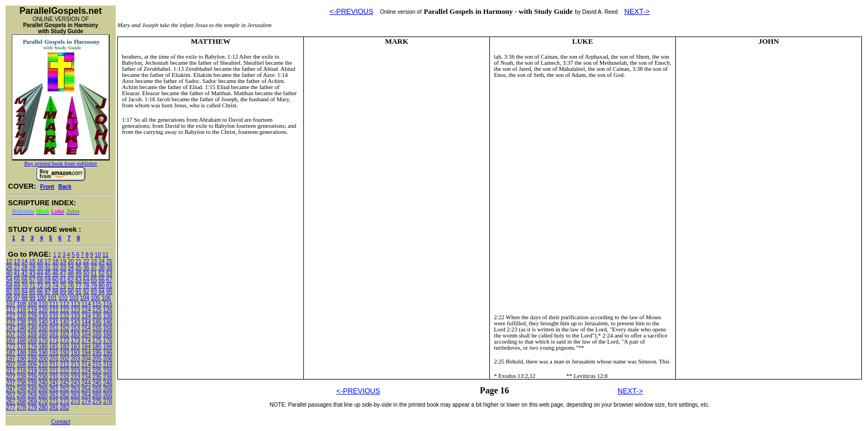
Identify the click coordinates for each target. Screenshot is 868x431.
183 (76, 347)
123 (76, 310)
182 (64, 347)
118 (21, 310)
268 (21, 401)
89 (63, 292)
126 (108, 310)
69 (17, 286)
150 (43, 328)
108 (21, 304)
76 (71, 286)
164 (86, 334)
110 (43, 304)
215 (97, 365)
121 (54, 310)
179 (32, 347)
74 (55, 286)
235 (97, 377)
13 (17, 261)
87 (48, 292)
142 (64, 322)
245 (97, 383)
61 (63, 280)
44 (40, 274)
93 (94, 292)
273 (76, 401)
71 (32, 286)
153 (76, 328)
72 (40, 286)
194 (86, 353)
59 (48, 280)
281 (54, 407)
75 (63, 286)
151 (54, 328)
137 (11, 322)
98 (25, 298)
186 (108, 347)
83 (17, 292)
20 (71, 261)
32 (55, 268)
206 (108, 359)
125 (97, 310)
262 (64, 395)
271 (54, 401)
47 (63, 274)
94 (102, 292)
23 (94, 261)
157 (11, 334)
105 (95, 298)
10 (98, 255)
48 (71, 274)
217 (11, 371)
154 (86, 328)
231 (54, 377)
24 (102, 261)
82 (9, 292)
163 (76, 334)
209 (32, 365)
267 (11, 401)
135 (97, 316)
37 (94, 268)
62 (71, 280)
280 (43, 407)
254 (86, 389)
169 (32, 341)
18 (55, 261)
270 (43, 401)
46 (55, 274)
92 (86, 292)
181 (54, 347)
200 (43, 359)
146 (108, 322)
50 (86, 274)
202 (64, 359)
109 (32, 304)
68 (9, 286)
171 (54, 341)
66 (102, 280)
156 (108, 328)
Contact (60, 422)
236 (108, 377)
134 (86, 316)
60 (55, 280)
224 (86, 371)
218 (21, 371)
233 (76, 377)
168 (21, 341)
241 (54, 383)
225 (97, 371)
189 (32, 353)
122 (64, 310)
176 (108, 341)
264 (86, 395)
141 (54, 322)
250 (43, 389)
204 (86, 359)
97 (17, 298)
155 (97, 328)
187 (11, 353)
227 (11, 377)
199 (32, 359)
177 (11, 347)
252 (64, 389)
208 (21, 365)
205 (97, 359)
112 (64, 304)
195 (97, 353)
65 (94, 280)
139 (32, 322)
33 (63, 268)
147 (11, 328)
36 (86, 268)
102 (63, 298)
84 (25, 292)
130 (43, 316)
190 (43, 353)
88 (55, 292)
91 (78, 292)
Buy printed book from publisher (61, 163)
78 (86, 286)
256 (108, 389)
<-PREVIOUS (351, 11)
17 (48, 261)
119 (32, 310)
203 (76, 359)
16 (40, 261)
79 (94, 286)
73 (48, 286)
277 (11, 407)
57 (32, 280)
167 (11, 341)
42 (25, 274)
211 (54, 365)
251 (54, 389)
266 (108, 395)
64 (86, 280)
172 (64, 341)
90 (71, 292)
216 (108, 365)
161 (54, 334)
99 (32, 298)
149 (32, 328)
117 (11, 310)
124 (86, 310)
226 (108, 371)
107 (11, 304)
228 (21, 377)
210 (43, 365)
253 (76, 389)
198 (21, 359)
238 (21, 383)
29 (32, 268)
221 (54, 371)
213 (76, 365)
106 (106, 298)
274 (86, 401)
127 (11, 316)
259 (32, 395)
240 (43, 383)
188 (21, 353)
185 (97, 347)
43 (32, 274)
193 (76, 353)
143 (76, 322)
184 (86, 347)
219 (32, 371)
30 (40, 268)
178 (21, 347)
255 (97, 389)
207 (11, 365)
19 (63, 261)
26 (9, 268)
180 (43, 347)
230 (43, 377)
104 (85, 298)
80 (102, 286)
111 (54, 304)
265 (97, 395)
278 (21, 407)
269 (32, 401)
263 (76, 395)
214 (86, 365)
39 (109, 268)
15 (32, 261)
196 (108, 353)
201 (54, 359)
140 (43, 322)
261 (54, 395)
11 (105, 255)
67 (109, 280)
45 (48, 274)
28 (25, 268)
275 (97, 401)
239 (32, 383)
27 (17, 268)
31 (48, 268)
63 (78, 280)
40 (9, 274)
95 (109, 292)
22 (86, 261)
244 (86, 383)
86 (40, 292)
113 (76, 304)
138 (21, 322)
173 (76, 341)
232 (64, 377)
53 (109, 274)
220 (43, 371)
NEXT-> (637, 11)
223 (76, 371)
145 (97, 322)
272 (64, 401)
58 (40, 280)
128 (21, 316)
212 (64, 365)
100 (42, 298)
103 (74, 298)
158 (21, 334)
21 (78, 261)
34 (71, 268)
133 (76, 316)
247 (11, 389)
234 (86, 377)
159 (32, 334)
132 (64, 316)
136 (108, 316)
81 (109, 286)
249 (32, 389)
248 (21, 389)
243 (76, 383)
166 (108, 334)
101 (52, 298)
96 (9, 298)
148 (21, 328)
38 (102, 268)
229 (32, 377)
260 (43, 395)
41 (17, 274)
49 (78, 274)
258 (21, 395)
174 (86, 341)
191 (54, 353)
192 (64, 353)
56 (25, 280)
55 (17, 280)
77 (78, 286)
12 (9, 261)
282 (64, 407)
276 (108, 401)
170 (43, 341)
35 (78, 268)
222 (64, 371)
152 (64, 328)
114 (86, 304)
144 (86, 322)
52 (102, 274)
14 (25, 261)
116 (108, 304)
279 (32, 407)
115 (97, 304)
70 (25, 286)
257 (11, 395)
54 (9, 280)
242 (64, 383)
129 (32, 316)
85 (32, 292)
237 (11, 383)
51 (94, 274)
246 (108, 383)
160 (43, 334)
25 (109, 261)
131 (54, 316)
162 (64, 334)
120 (43, 310)
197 (11, 359)
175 (97, 341)
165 (97, 334)
